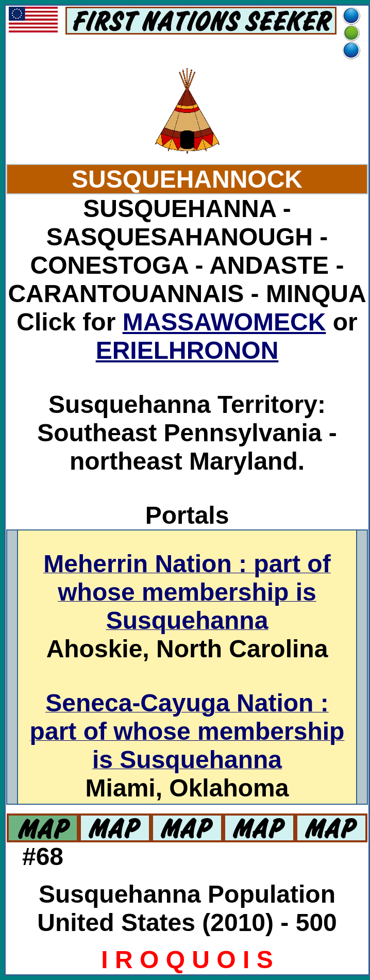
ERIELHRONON (187, 350)
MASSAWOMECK (224, 322)
